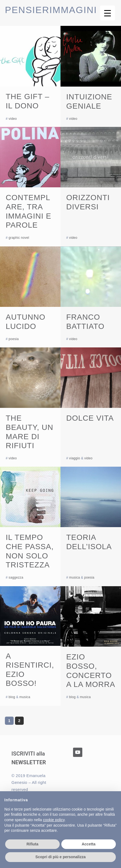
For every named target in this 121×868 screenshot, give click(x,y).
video (13, 119)
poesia (14, 339)
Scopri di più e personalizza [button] (60, 857)
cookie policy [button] (54, 820)
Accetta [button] (89, 844)
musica (75, 577)
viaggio (75, 458)
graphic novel (19, 238)
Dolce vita (90, 418)
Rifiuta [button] (32, 844)
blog (12, 697)
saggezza (16, 577)
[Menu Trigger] (108, 13)
